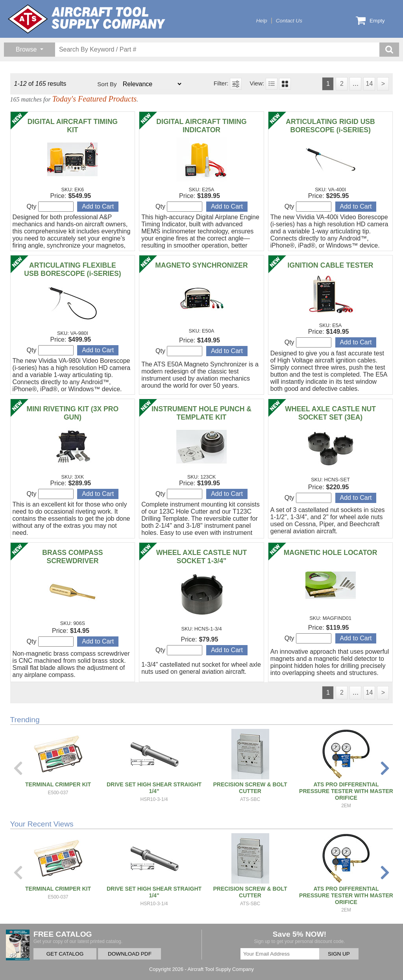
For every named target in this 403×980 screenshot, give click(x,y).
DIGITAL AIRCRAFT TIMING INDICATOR (201, 126)
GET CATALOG (65, 954)
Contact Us (289, 21)
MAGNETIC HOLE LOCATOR (331, 553)
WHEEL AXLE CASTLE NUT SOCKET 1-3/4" (202, 557)
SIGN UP (339, 954)
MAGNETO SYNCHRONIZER (201, 265)
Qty (50, 207)
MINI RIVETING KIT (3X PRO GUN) (73, 413)
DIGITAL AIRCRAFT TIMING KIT (73, 126)
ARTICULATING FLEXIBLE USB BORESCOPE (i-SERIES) (72, 269)
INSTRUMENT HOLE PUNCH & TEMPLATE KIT (201, 413)
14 (369, 84)
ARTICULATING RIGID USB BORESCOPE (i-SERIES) (330, 126)
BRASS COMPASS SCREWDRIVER (72, 557)
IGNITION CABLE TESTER (331, 265)
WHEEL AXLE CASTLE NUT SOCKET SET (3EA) (330, 413)
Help (262, 21)
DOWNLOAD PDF (130, 954)
